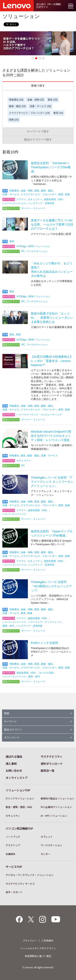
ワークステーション (51, 845)
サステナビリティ (51, 756)
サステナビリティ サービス (20, 884)
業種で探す (38, 86)
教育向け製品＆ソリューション (57, 798)
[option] (38, 43)
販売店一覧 (47, 771)
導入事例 (11, 764)
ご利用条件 (47, 941)
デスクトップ (13, 845)
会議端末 (10, 854)
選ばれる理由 (14, 756)
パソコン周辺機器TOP (19, 828)
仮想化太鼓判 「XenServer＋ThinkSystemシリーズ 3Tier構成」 (51, 167)
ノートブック (13, 837)
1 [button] (33, 58)
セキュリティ (13, 816)
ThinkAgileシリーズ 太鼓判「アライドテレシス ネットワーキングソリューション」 (52, 482)
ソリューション (38, 703)
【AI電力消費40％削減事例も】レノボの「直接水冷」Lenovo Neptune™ (52, 361)
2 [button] (36, 58)
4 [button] (43, 58)
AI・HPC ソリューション (54, 816)
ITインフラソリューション (20, 798)
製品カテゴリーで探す (38, 140)
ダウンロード (38, 738)
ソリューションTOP (18, 790)
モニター (45, 854)
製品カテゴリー (38, 730)
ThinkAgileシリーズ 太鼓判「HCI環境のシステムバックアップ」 (51, 586)
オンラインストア (17, 778)
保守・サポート (14, 892)
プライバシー (30, 941)
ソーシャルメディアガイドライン (38, 948)
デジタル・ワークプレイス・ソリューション (30, 875)
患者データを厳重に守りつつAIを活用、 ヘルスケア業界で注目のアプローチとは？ (52, 224)
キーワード (38, 721)
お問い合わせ (14, 771)
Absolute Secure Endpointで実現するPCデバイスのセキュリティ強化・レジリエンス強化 (51, 436)
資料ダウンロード (52, 764)
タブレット (47, 837)
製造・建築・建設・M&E (19, 807)
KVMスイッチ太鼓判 (45, 643)
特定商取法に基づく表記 (38, 956)
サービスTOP (14, 867)
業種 (38, 713)
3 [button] (40, 58)
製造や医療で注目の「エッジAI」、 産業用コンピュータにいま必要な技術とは (52, 318)
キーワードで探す (38, 131)
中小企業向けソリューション (56, 807)
